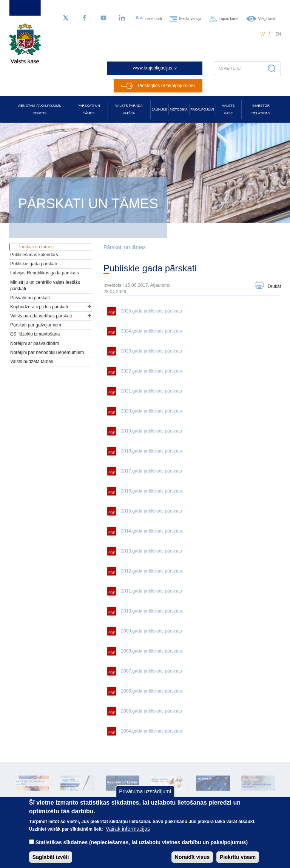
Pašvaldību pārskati (30, 298)
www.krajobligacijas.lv (155, 68)
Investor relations (261, 109)
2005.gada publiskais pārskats (151, 711)
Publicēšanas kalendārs (34, 255)
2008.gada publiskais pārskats (151, 651)
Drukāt (274, 286)
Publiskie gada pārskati (33, 264)
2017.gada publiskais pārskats (151, 471)
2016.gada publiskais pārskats (151, 491)
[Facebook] (85, 18)
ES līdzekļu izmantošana (35, 334)
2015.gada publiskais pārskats (151, 511)
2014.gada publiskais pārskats (151, 531)
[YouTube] (103, 18)
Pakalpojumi (202, 109)
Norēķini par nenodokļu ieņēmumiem (47, 352)
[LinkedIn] (122, 18)
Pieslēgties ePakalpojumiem (167, 86)
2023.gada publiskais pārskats (151, 351)
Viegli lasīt (267, 18)
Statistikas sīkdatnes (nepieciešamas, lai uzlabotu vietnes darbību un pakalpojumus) (142, 850)
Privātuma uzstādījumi (145, 799)
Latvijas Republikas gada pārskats (45, 273)
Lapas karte (228, 18)
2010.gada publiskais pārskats (151, 611)
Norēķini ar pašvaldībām (35, 343)
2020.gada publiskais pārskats (151, 411)
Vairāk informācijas (128, 836)
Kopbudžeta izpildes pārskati (39, 307)
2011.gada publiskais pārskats (151, 591)
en (278, 34)
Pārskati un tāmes (89, 109)
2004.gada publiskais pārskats (151, 731)
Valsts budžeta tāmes (32, 362)
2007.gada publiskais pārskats (151, 671)
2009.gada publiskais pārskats (151, 631)
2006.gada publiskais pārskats (151, 691)
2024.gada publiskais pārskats (151, 331)
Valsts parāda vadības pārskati (41, 316)
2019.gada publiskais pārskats (151, 431)
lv (263, 34)
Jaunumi (159, 109)
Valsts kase (228, 109)
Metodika (179, 109)
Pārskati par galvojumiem (36, 325)
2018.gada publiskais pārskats (151, 451)
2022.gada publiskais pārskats (151, 371)
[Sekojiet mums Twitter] (66, 18)
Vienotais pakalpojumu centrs (40, 109)
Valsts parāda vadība (129, 109)
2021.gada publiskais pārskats (151, 391)
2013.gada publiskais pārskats (151, 551)
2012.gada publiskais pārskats (151, 571)
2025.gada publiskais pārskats (151, 311)
